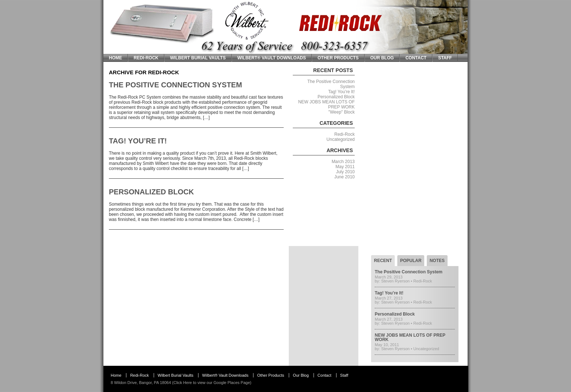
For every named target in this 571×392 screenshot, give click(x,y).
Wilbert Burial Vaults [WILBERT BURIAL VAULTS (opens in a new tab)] (198, 58)
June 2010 (344, 177)
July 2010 (345, 172)
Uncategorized (341, 139)
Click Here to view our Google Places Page (212, 383)
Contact (416, 58)
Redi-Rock (146, 58)
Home (115, 58)
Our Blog (382, 58)
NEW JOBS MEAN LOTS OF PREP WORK (410, 337)
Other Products (338, 58)
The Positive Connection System (176, 85)
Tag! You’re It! (138, 141)
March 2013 (343, 162)
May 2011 (345, 167)
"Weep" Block (342, 112)
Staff (445, 58)
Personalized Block (151, 192)
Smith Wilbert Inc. (128, 3)
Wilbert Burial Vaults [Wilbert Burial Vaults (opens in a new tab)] (176, 375)
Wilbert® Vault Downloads (272, 58)
